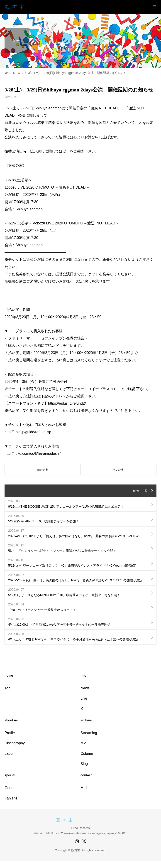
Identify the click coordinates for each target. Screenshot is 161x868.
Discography (15, 743)
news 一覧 (140, 491)
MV (83, 743)
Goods (10, 788)
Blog (84, 764)
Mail (84, 788)
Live (84, 698)
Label (9, 754)
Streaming (89, 733)
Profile (10, 733)
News (85, 688)
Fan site (11, 798)
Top (7, 688)
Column (87, 754)
